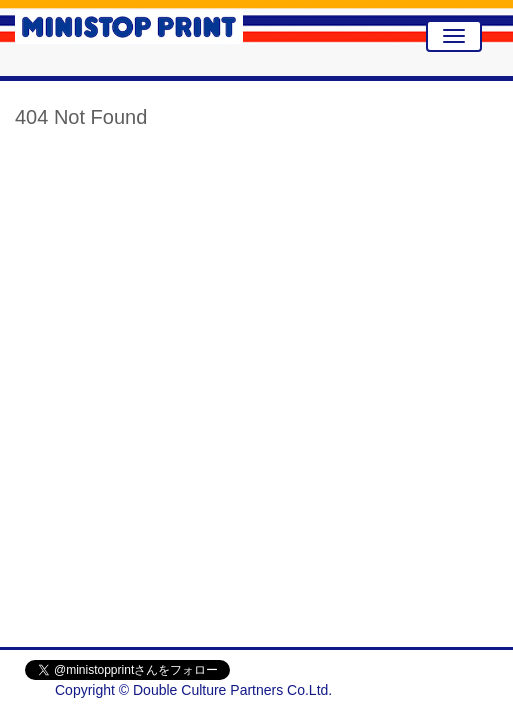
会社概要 (460, 690)
